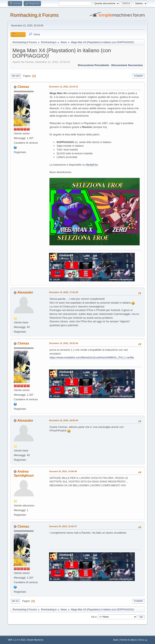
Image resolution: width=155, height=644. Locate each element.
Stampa (138, 76)
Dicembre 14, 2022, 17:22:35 (63, 292)
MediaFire (92, 165)
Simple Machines (35, 640)
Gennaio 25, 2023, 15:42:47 (63, 526)
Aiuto (116, 640)
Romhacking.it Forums (34, 15)
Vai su (15, 601)
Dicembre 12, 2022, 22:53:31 (63, 87)
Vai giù (16, 76)
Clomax (23, 87)
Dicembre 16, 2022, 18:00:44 (63, 420)
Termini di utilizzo (128, 640)
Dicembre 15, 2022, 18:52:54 (63, 343)
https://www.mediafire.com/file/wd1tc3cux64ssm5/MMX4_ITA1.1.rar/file (92, 357)
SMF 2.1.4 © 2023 (17, 640)
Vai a (94, 617)
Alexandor (25, 292)
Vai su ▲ (143, 640)
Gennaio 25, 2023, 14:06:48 (63, 471)
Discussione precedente (93, 65)
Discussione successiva (127, 65)
